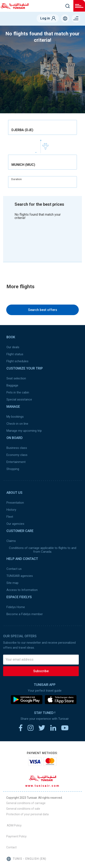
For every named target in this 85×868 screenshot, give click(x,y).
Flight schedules (17, 361)
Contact (11, 847)
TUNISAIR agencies (20, 576)
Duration (16, 179)
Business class (17, 448)
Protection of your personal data (27, 814)
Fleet (10, 517)
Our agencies (15, 524)
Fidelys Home (16, 607)
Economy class (17, 455)
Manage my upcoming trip (24, 431)
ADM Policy (14, 825)
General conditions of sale (23, 809)
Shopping (13, 469)
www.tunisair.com (42, 786)
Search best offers (43, 310)
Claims (11, 541)
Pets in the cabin (18, 392)
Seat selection (16, 378)
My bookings (15, 417)
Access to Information (22, 590)
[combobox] (42, 127)
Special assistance (19, 399)
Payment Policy (16, 836)
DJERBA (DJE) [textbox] (22, 130)
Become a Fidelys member (25, 614)
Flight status (15, 354)
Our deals (13, 347)
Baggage (12, 385)
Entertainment (16, 462)
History (11, 510)
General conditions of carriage (26, 803)
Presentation (15, 503)
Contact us (14, 569)
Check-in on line (17, 424)
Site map (12, 583)
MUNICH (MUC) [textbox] (23, 165)
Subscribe (41, 671)
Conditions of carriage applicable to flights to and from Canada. (43, 550)
